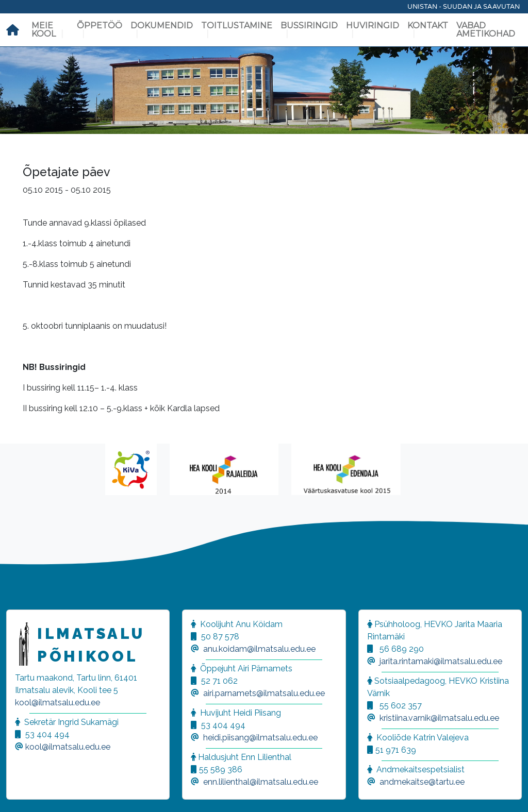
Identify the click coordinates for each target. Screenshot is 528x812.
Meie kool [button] (44, 30)
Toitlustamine (237, 26)
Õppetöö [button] (100, 26)
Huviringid (373, 26)
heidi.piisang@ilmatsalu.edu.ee (260, 738)
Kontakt (428, 26)
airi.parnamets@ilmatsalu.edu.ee (264, 693)
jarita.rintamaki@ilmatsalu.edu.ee (441, 661)
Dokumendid (162, 26)
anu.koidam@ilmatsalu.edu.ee (259, 649)
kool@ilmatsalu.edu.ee (57, 703)
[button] (21, 791)
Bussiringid (309, 26)
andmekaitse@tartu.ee (422, 782)
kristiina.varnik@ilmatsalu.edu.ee (439, 718)
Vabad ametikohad (486, 30)
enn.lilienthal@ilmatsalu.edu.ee (261, 782)
